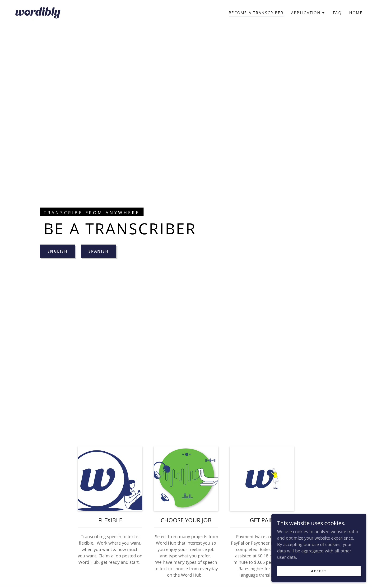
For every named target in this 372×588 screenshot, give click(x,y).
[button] (308, 13)
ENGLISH (58, 251)
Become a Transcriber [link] (256, 13)
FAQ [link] (337, 13)
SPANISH (99, 251)
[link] (38, 12)
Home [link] (356, 13)
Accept (319, 571)
